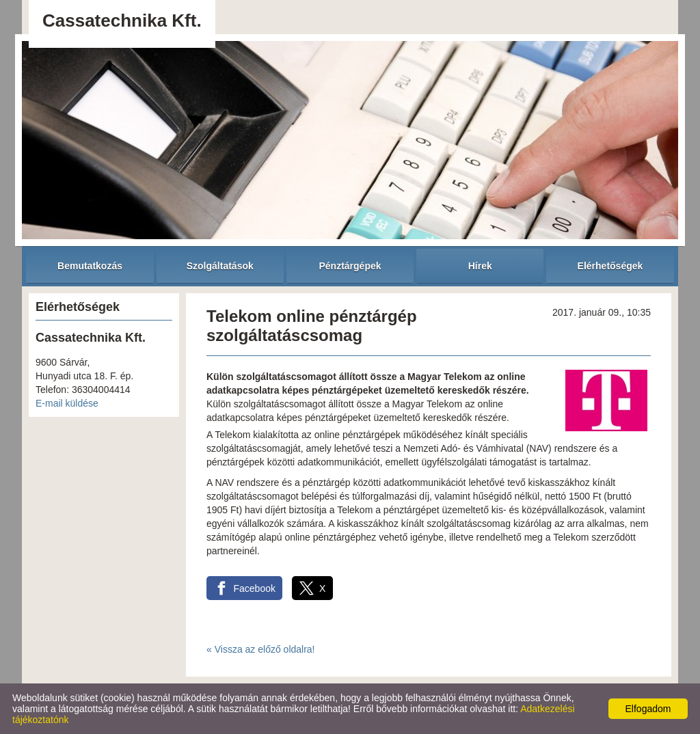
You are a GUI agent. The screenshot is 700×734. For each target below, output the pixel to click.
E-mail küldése (67, 403)
